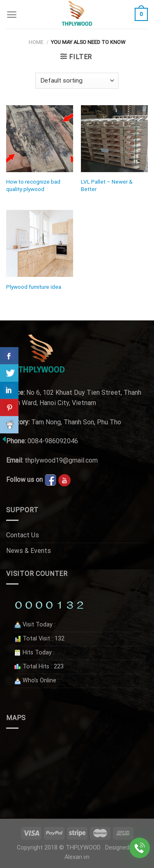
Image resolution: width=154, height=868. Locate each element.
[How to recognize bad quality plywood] (40, 139)
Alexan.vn (77, 857)
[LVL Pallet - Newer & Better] (114, 139)
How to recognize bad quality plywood (33, 185)
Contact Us (23, 535)
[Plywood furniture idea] (40, 243)
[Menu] (12, 15)
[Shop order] (77, 81)
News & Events (29, 551)
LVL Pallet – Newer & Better (107, 185)
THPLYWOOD (83, 848)
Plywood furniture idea (34, 287)
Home (36, 42)
